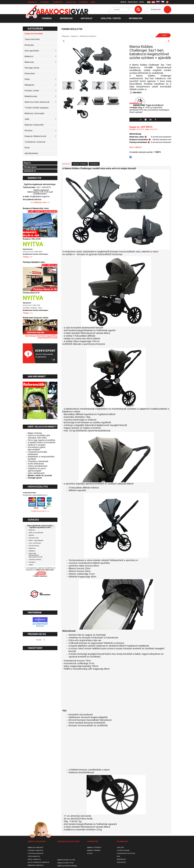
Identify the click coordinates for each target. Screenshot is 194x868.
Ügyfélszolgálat (123, 850)
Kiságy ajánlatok (34, 859)
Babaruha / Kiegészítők (34, 125)
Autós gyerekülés (40, 51)
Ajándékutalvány (31, 153)
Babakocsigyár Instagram (67, 866)
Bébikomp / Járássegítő (34, 113)
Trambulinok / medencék (35, 142)
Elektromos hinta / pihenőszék (40, 102)
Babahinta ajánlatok (36, 865)
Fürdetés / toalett (40, 91)
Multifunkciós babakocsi (88, 36)
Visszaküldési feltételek (126, 853)
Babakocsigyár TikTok (65, 863)
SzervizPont (121, 862)
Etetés (40, 79)
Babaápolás (40, 85)
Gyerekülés (58, 2)
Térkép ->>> (28, 313)
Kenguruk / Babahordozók (40, 136)
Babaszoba (40, 62)
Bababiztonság (40, 96)
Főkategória (66, 36)
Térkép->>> (28, 257)
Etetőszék (83, 2)
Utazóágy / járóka (32, 68)
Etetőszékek (30, 73)
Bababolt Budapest (94, 847)
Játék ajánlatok (34, 856)
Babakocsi (32, 2)
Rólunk (90, 853)
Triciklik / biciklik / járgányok (37, 108)
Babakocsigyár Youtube (66, 860)
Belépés (123, 2)
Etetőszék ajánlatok (36, 853)
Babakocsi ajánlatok (36, 847)
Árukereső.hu (40, 626)
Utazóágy (45, 2)
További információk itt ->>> (40, 511)
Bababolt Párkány (94, 850)
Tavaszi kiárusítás (32, 39)
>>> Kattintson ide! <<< (40, 202)
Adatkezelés (121, 859)
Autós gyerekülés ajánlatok (38, 862)
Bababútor (71, 2)
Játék (93, 2)
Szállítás (120, 847)
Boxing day (29, 45)
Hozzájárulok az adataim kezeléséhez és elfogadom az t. (41, 569)
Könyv (27, 148)
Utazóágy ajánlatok (35, 850)
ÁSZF (118, 856)
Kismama (40, 130)
